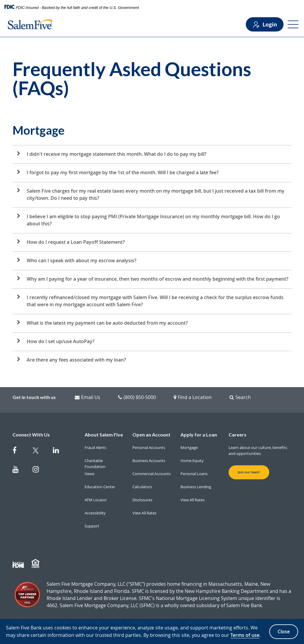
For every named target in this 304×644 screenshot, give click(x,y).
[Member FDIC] (19, 564)
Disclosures (142, 500)
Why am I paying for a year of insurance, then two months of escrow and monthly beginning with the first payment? (157, 279)
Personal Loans (194, 474)
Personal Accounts (149, 447)
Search (240, 397)
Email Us (88, 397)
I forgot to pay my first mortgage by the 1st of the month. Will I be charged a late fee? (123, 172)
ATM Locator (96, 500)
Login (265, 25)
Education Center (100, 487)
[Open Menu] (293, 24)
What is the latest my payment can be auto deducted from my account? (107, 323)
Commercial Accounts (152, 474)
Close (284, 632)
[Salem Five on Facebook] (19, 451)
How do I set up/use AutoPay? (61, 341)
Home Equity (192, 461)
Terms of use (245, 635)
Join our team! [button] (249, 472)
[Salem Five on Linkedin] (59, 451)
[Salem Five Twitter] (39, 451)
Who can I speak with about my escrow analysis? (81, 260)
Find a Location (193, 397)
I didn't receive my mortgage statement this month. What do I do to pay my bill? (117, 154)
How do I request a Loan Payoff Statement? (76, 242)
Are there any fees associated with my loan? (76, 360)
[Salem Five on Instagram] (39, 470)
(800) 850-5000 (137, 397)
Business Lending (196, 487)
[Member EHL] (36, 564)
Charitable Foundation (95, 464)
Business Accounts (149, 461)
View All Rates (144, 513)
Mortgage (189, 447)
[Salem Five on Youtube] (19, 470)
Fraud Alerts (95, 447)
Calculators (142, 487)
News (90, 474)
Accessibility (95, 513)
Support (92, 526)
